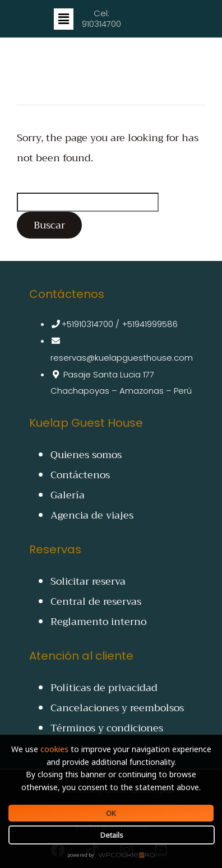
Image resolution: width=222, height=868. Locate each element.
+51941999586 (150, 324)
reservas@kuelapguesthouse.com (122, 358)
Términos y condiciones (107, 728)
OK (111, 813)
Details (112, 835)
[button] (63, 19)
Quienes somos (86, 455)
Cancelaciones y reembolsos (117, 708)
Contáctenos (80, 475)
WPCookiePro (114, 856)
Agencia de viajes (92, 515)
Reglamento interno (98, 622)
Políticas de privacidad (104, 688)
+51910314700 (87, 324)
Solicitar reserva (88, 581)
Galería (68, 495)
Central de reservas (96, 601)
